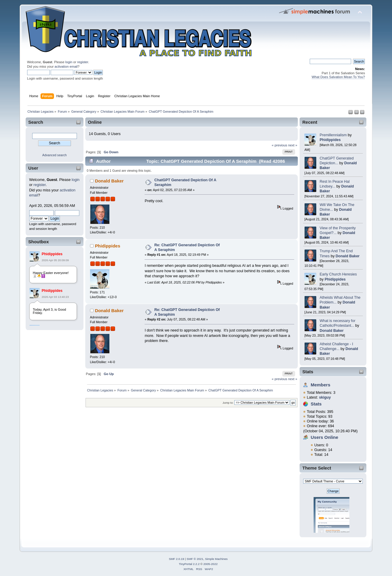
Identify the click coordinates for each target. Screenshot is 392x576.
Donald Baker (348, 256)
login (69, 62)
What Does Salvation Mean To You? (338, 77)
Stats (308, 372)
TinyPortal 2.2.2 (189, 564)
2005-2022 (210, 564)
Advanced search (55, 155)
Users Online (324, 437)
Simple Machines (216, 559)
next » (293, 145)
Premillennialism (333, 135)
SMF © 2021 (195, 559)
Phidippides (52, 254)
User (33, 168)
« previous (280, 145)
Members (320, 385)
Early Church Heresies (338, 274)
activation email (66, 66)
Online (95, 122)
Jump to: (228, 403)
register (83, 62)
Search (36, 122)
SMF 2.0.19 (176, 559)
